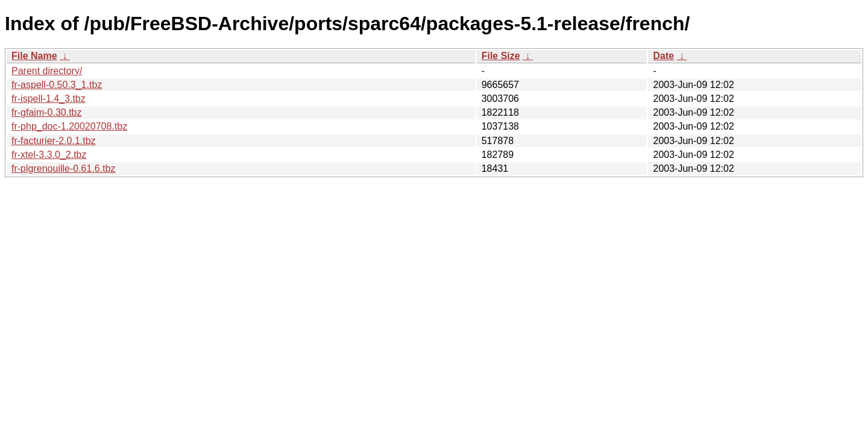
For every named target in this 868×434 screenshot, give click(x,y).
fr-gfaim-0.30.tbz (46, 112)
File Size (501, 56)
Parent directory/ (47, 71)
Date (663, 56)
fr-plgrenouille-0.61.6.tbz (64, 168)
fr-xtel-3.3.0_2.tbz (49, 155)
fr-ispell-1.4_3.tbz (49, 99)
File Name (34, 56)
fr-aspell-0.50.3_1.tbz (57, 85)
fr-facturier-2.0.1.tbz (54, 141)
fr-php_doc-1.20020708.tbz (69, 126)
